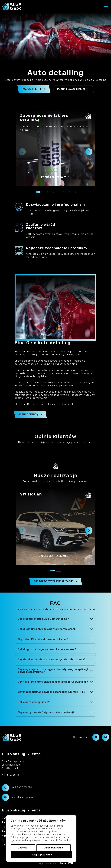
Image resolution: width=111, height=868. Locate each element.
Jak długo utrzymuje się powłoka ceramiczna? (47, 649)
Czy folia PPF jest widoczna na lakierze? (43, 639)
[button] (89, 152)
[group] (55, 148)
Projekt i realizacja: (55, 864)
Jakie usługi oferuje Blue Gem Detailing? (43, 619)
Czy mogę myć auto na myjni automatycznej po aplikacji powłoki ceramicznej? (53, 671)
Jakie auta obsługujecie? (34, 702)
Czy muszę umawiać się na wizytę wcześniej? (46, 712)
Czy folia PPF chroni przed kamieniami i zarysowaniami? (53, 682)
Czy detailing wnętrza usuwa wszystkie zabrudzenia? (52, 659)
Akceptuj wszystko (41, 855)
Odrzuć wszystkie (54, 848)
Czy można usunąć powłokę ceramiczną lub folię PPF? (52, 692)
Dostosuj (23, 848)
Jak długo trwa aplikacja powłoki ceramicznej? (47, 629)
